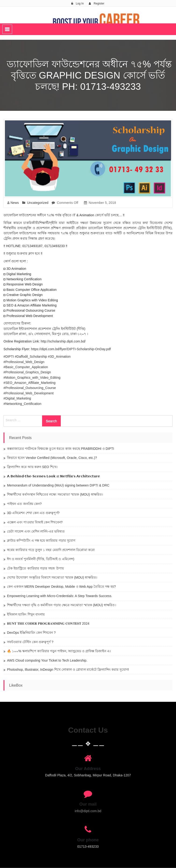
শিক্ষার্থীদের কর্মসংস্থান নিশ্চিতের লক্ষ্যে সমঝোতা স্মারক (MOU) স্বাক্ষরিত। (55, 494)
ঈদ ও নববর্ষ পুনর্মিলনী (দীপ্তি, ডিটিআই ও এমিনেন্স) (41, 559)
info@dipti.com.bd (88, 811)
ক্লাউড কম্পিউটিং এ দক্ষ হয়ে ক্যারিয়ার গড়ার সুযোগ (41, 540)
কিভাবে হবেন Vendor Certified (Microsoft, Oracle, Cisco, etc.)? (52, 458)
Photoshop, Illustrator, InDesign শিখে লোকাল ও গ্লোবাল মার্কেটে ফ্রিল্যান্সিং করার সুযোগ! (68, 670)
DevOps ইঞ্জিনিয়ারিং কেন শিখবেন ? (31, 633)
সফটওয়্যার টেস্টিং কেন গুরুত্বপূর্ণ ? (30, 642)
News (15, 203)
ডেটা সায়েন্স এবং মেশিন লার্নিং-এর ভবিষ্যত (36, 531)
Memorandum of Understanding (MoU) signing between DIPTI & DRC (58, 485)
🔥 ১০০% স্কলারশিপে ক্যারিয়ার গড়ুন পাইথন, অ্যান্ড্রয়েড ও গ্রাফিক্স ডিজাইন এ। (59, 651)
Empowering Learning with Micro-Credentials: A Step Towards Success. (60, 596)
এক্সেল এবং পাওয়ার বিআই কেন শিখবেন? (35, 522)
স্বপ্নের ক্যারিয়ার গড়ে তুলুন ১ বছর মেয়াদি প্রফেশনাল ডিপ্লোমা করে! (51, 550)
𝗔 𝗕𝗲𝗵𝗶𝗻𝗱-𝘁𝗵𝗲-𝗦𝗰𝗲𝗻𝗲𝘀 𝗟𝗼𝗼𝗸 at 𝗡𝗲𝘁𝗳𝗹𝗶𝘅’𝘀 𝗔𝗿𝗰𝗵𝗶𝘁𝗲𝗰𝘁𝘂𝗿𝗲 (54, 476)
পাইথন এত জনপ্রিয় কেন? (24, 504)
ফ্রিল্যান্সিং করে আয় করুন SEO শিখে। (32, 467)
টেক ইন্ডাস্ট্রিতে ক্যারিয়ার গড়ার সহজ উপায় (35, 568)
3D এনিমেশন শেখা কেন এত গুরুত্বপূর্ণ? (33, 513)
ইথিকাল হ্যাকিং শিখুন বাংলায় (26, 614)
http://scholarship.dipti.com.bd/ (63, 341)
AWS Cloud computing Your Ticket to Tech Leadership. (47, 660)
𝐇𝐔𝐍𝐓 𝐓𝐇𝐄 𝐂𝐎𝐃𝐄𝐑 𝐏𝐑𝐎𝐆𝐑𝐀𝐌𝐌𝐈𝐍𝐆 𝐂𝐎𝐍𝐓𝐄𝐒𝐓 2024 (48, 623)
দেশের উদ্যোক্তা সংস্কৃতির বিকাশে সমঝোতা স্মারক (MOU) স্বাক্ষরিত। (52, 577)
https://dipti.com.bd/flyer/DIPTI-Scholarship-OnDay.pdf (71, 349)
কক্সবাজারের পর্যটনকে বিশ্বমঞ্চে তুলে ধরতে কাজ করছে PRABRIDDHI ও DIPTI (61, 449)
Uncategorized (38, 203)
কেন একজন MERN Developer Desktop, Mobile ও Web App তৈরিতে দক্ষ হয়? (61, 587)
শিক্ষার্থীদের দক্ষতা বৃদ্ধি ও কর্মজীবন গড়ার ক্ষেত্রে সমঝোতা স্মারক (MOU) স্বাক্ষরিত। (62, 605)
